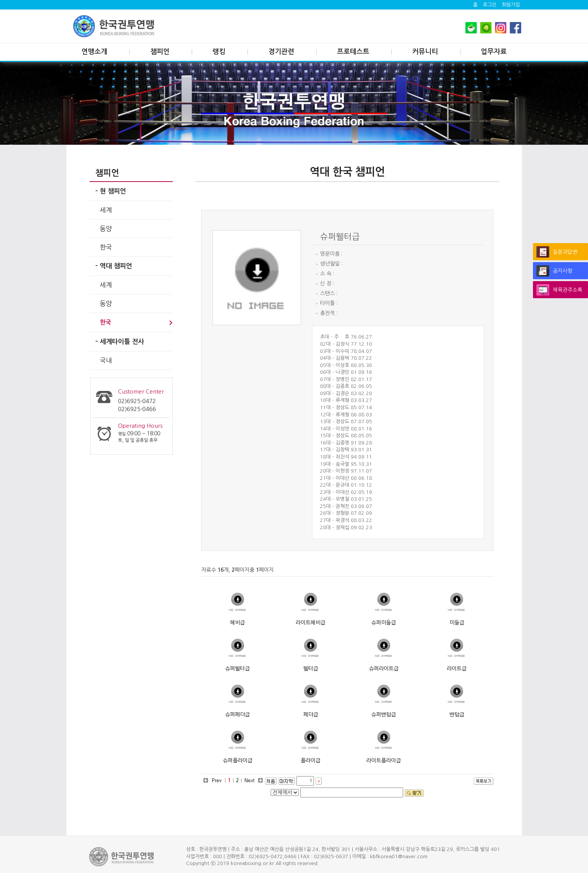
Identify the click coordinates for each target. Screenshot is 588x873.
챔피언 (160, 52)
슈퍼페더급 (237, 715)
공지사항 (563, 271)
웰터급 (311, 669)
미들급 (457, 623)
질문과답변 (565, 252)
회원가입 (511, 5)
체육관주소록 (568, 290)
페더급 (311, 715)
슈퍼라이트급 (384, 669)
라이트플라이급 (384, 761)
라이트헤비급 (311, 623)
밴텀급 (457, 715)
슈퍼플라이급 (238, 761)
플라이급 (311, 761)
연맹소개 (95, 52)
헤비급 (237, 623)
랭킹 (219, 52)
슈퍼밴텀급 (384, 715)
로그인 (490, 5)
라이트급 (457, 669)
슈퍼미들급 (384, 623)
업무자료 (494, 52)
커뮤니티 (425, 52)
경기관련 (281, 52)
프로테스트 (353, 52)
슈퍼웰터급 (237, 669)
